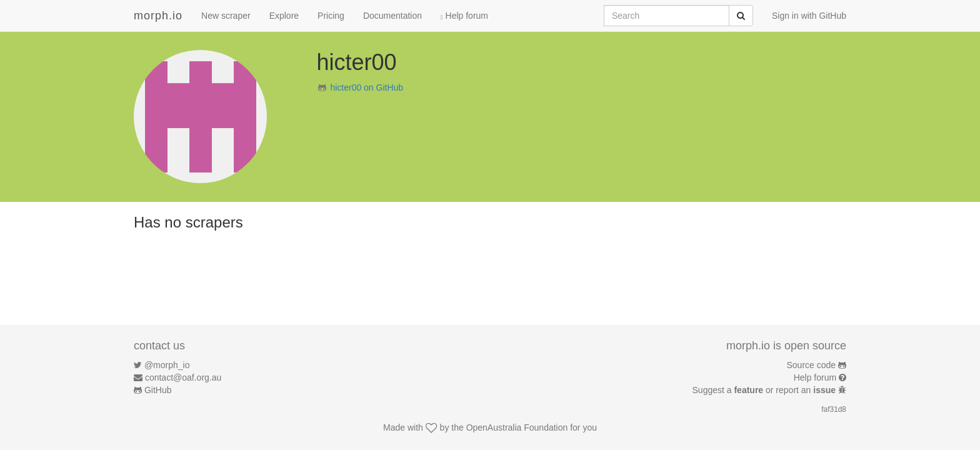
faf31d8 (834, 409)
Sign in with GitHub (809, 16)
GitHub (158, 390)
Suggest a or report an (765, 390)
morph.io (158, 16)
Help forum (464, 16)
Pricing (331, 16)
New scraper (226, 16)
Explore (284, 16)
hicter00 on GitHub (367, 87)
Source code (812, 365)
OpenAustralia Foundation (517, 427)
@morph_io (167, 365)
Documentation (392, 16)
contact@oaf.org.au (183, 377)
